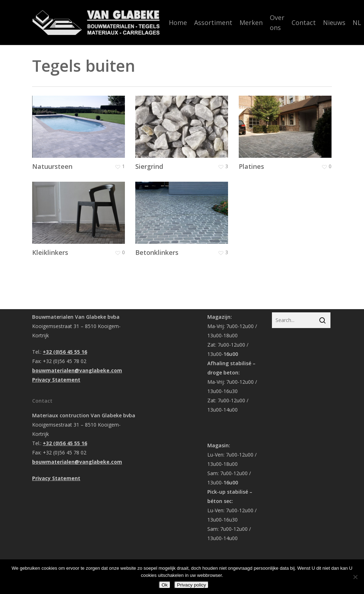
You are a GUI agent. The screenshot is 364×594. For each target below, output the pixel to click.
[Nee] (355, 577)
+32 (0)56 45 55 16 (65, 352)
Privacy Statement (56, 380)
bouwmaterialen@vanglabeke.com (77, 370)
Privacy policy (191, 585)
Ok (165, 585)
